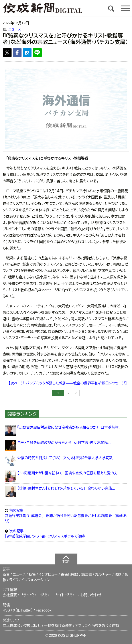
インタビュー (48, 575)
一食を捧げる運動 (58, 626)
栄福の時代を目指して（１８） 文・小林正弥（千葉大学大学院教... (66, 458)
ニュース (15, 29)
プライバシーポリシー (36, 595)
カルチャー (103, 575)
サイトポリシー (66, 595)
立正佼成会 (12, 626)
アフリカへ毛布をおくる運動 (97, 626)
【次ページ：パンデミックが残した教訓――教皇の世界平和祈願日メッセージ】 (68, 383)
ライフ (14, 580)
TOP (66, 559)
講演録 (87, 575)
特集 (32, 575)
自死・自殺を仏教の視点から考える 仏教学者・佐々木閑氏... (64, 443)
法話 (118, 575)
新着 (6, 575)
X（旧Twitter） (23, 610)
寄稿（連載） (69, 575)
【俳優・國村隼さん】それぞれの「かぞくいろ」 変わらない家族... (66, 488)
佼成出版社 (32, 626)
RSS (6, 610)
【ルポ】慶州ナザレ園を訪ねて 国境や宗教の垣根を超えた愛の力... (69, 473)
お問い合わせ (91, 595)
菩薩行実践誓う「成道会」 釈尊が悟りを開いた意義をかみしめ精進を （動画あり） (66, 515)
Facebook (43, 610)
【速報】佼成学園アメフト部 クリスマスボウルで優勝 (66, 533)
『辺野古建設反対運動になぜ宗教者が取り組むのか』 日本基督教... (69, 427)
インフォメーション (36, 580)
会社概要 (10, 595)
